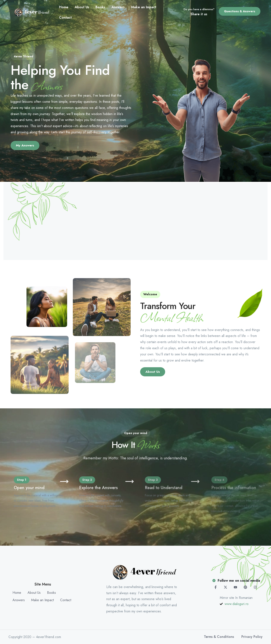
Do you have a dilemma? (199, 9)
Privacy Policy (252, 637)
